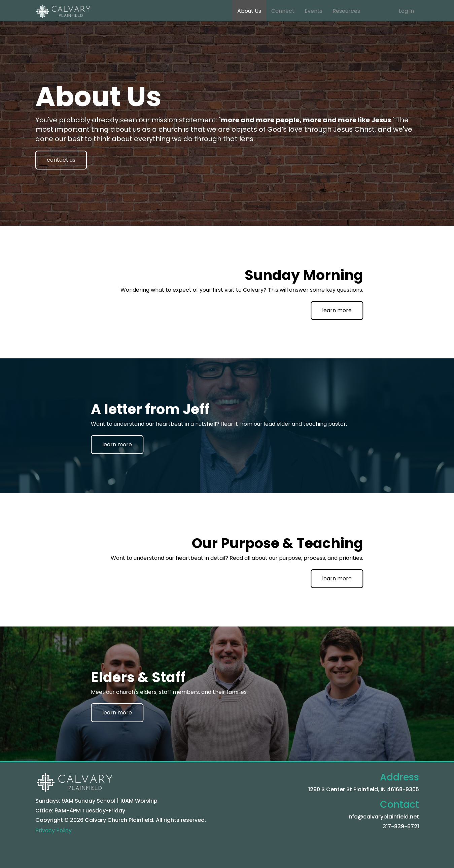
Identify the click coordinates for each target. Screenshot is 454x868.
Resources (346, 11)
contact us (61, 160)
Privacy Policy (54, 830)
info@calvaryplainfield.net (383, 817)
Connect (283, 11)
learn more (337, 310)
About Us (249, 11)
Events (313, 11)
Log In (406, 11)
